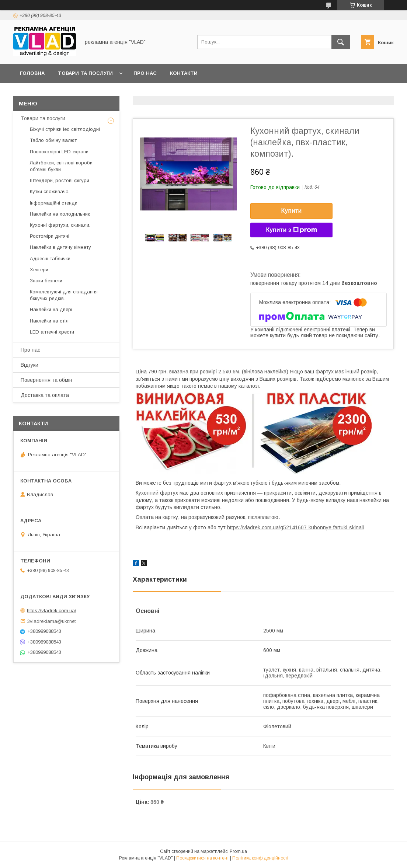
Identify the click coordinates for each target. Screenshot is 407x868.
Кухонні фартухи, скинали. (60, 225)
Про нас (145, 73)
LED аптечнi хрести (52, 332)
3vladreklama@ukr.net (51, 621)
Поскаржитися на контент (203, 858)
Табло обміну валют (53, 140)
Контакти (184, 73)
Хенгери (39, 270)
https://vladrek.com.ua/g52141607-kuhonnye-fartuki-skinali (295, 527)
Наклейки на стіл (49, 321)
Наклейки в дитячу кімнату (60, 247)
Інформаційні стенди (54, 203)
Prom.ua (238, 851)
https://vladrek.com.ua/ (52, 611)
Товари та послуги (85, 73)
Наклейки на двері (51, 309)
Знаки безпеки (46, 281)
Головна (32, 73)
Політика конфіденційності (260, 858)
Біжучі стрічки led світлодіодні (65, 129)
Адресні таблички (50, 259)
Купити (292, 211)
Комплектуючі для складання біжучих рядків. (64, 295)
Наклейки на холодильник (60, 214)
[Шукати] (341, 42)
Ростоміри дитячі (50, 236)
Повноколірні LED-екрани (59, 152)
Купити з (291, 230)
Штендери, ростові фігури (60, 180)
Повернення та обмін (46, 380)
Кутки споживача (49, 191)
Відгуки (29, 365)
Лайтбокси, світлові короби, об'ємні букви (62, 166)
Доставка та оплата (45, 395)
